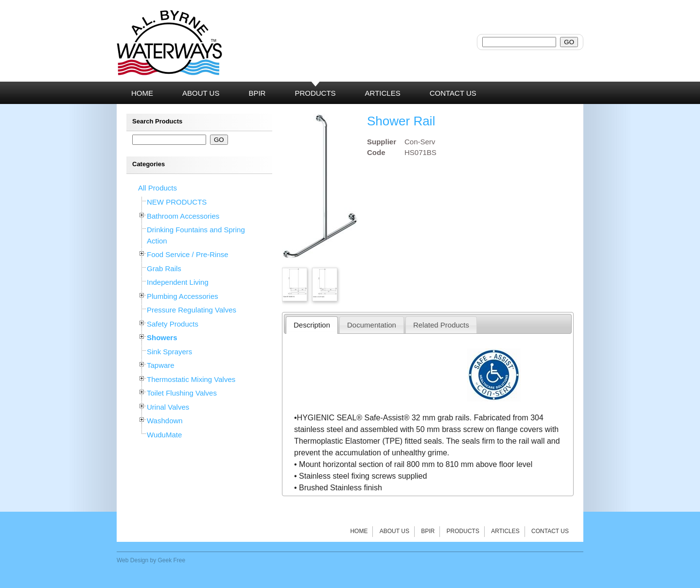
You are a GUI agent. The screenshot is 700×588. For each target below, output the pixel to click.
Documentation (372, 325)
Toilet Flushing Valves (182, 393)
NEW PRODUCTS (177, 202)
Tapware (161, 365)
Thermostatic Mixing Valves (191, 379)
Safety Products (173, 324)
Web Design (132, 560)
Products (463, 531)
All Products (157, 188)
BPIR (428, 531)
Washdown (165, 421)
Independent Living (178, 282)
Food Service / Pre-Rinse (188, 254)
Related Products (441, 325)
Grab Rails (164, 268)
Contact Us (550, 531)
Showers (162, 337)
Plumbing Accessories (183, 296)
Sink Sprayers (169, 352)
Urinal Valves (168, 407)
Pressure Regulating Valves (192, 310)
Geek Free (172, 560)
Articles (505, 531)
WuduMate (164, 435)
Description (312, 325)
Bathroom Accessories (183, 216)
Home (359, 531)
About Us (394, 531)
